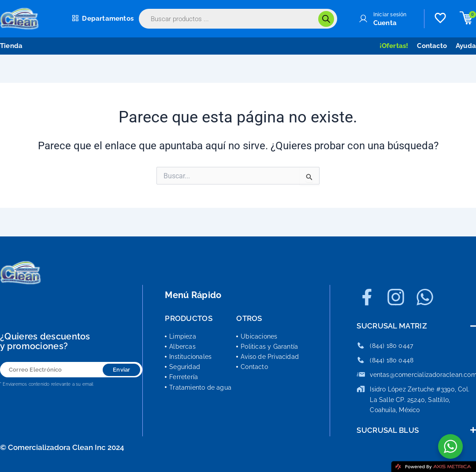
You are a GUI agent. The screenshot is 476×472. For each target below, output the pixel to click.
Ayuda (466, 46)
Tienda (11, 46)
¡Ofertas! (394, 46)
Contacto (432, 46)
